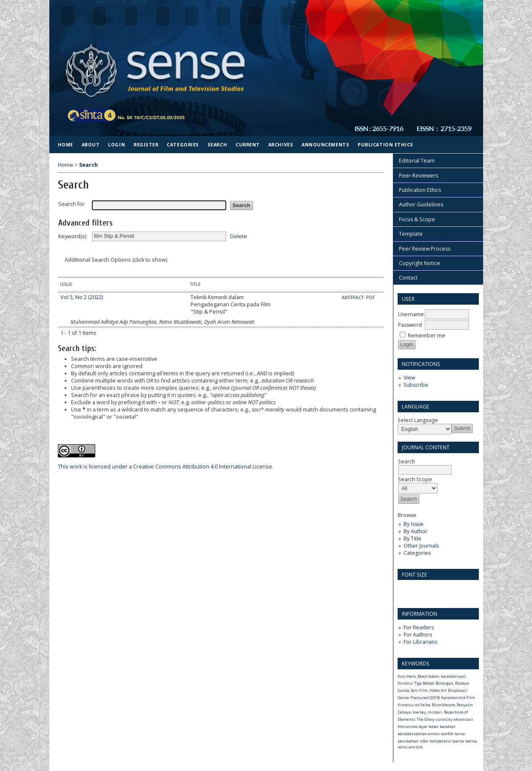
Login (117, 144)
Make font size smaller (405, 589)
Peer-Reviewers (418, 176)
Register (146, 144)
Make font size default (419, 589)
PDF (371, 297)
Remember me (427, 336)
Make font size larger (432, 589)
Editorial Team (417, 161)
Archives (281, 144)
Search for (71, 204)
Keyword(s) (72, 236)
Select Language (418, 420)
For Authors (418, 635)
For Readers (419, 627)
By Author (415, 531)
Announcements (325, 144)
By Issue (414, 524)
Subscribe (416, 385)
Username (411, 314)
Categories (417, 553)
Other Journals (421, 546)
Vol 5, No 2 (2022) (82, 297)
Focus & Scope (417, 219)
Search (425, 466)
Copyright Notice (420, 263)
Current (248, 144)
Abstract (353, 297)
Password (410, 325)
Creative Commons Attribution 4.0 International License (165, 467)
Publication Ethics (420, 190)
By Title (413, 538)
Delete (239, 236)
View (409, 378)
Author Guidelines (421, 204)
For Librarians (420, 642)
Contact (408, 278)
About (91, 144)
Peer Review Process (425, 249)
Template (411, 234)
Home (65, 144)
